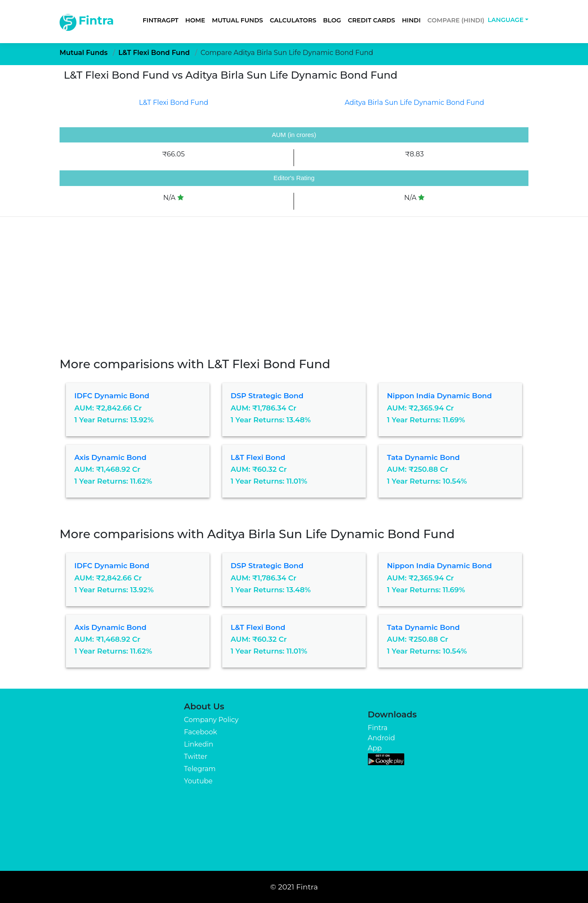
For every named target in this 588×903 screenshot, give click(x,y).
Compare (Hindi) (456, 20)
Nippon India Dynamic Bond (439, 396)
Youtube (199, 781)
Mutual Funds (238, 20)
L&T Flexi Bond (258, 457)
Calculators (293, 20)
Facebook (201, 732)
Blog (332, 20)
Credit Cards (371, 20)
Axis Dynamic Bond (110, 457)
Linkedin (199, 744)
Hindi (411, 20)
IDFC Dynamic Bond (112, 396)
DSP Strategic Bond (267, 396)
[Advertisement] (294, 283)
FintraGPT (161, 20)
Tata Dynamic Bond (423, 457)
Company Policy (211, 720)
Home (195, 20)
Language (506, 20)
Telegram (200, 769)
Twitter (196, 757)
